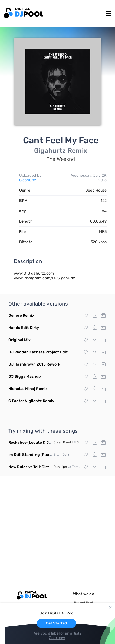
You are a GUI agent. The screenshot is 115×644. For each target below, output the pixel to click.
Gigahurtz (28, 180)
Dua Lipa (60, 467)
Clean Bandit (63, 442)
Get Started (56, 623)
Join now (57, 638)
